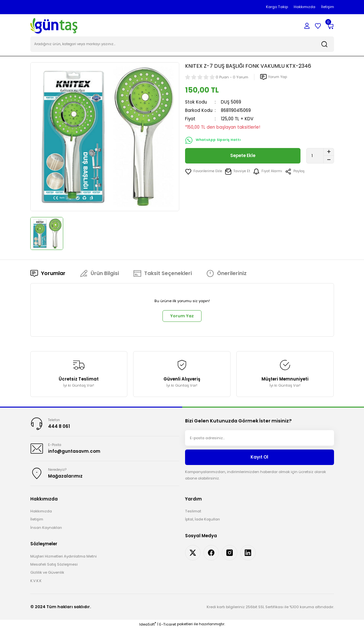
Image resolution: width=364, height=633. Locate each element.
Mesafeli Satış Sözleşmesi (54, 569)
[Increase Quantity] (329, 153)
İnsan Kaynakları (46, 532)
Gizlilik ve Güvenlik (47, 577)
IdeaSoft (148, 628)
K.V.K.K (36, 585)
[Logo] (54, 25)
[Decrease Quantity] (329, 160)
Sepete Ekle (243, 156)
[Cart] (330, 26)
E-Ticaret (168, 628)
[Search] (182, 45)
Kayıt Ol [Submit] (259, 460)
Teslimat (193, 515)
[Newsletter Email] (260, 440)
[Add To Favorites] (204, 172)
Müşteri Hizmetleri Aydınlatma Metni (64, 560)
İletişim (37, 523)
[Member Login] (307, 26)
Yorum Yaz (182, 317)
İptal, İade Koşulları (202, 523)
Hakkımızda (41, 515)
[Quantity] (320, 156)
